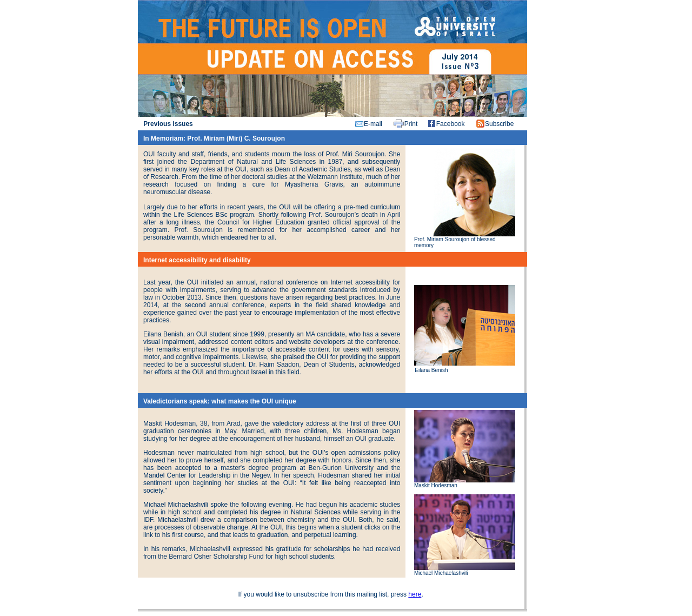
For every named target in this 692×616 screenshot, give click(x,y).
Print (411, 124)
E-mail (373, 124)
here (415, 594)
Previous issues (168, 124)
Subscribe (499, 124)
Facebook (451, 124)
